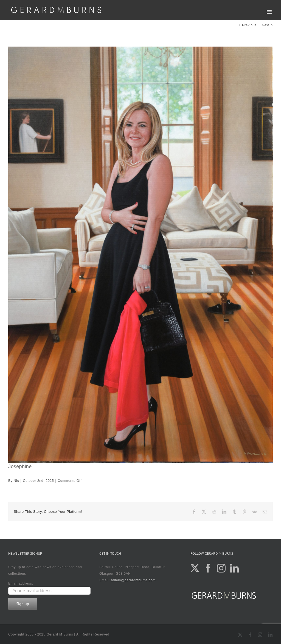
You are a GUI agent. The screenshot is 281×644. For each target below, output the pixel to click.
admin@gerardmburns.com (133, 580)
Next (266, 25)
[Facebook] (208, 568)
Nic (16, 481)
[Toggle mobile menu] (270, 12)
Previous (249, 25)
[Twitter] (195, 568)
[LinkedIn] (234, 568)
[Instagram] (221, 568)
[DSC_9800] (140, 255)
